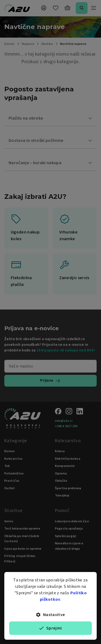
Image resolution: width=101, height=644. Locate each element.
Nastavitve (51, 615)
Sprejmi (51, 628)
